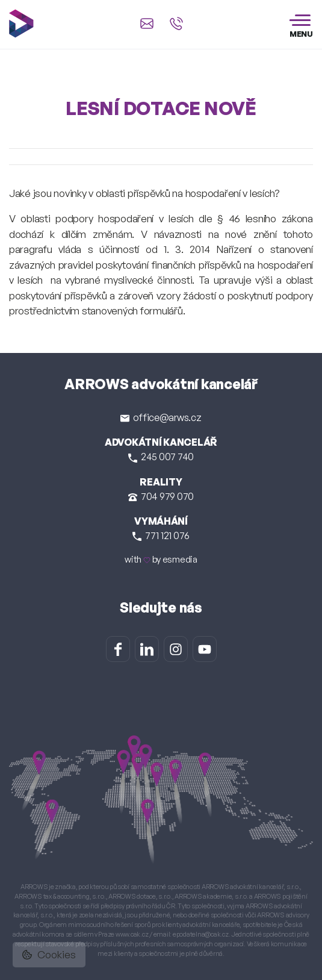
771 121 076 (161, 535)
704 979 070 (161, 496)
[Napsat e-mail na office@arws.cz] (147, 23)
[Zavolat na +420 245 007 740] (176, 23)
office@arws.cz (161, 417)
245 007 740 (161, 457)
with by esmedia (161, 559)
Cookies (49, 954)
